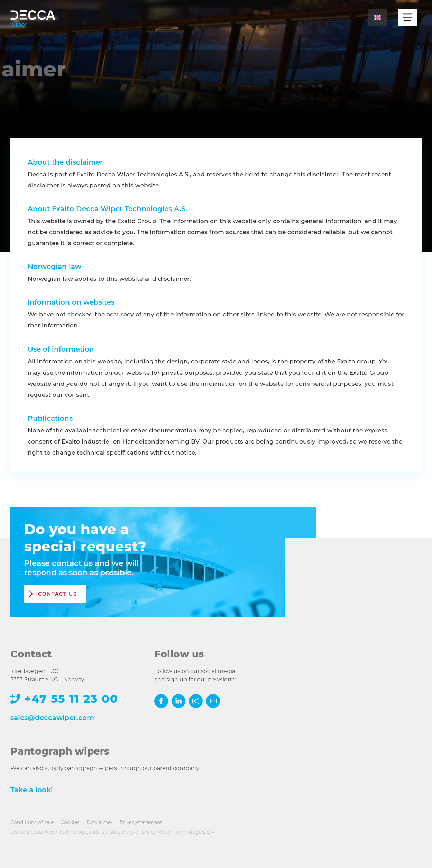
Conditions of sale (32, 822)
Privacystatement (141, 822)
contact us (58, 594)
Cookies (70, 822)
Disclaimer (100, 822)
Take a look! (32, 790)
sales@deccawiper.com (52, 718)
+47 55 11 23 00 (71, 699)
